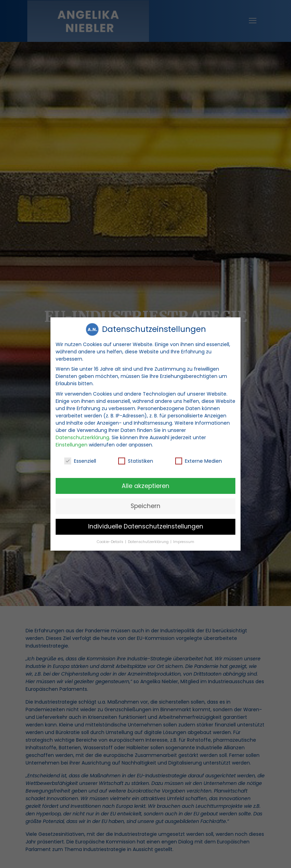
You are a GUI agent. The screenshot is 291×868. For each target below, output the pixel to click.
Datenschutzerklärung (82, 435)
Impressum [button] (184, 540)
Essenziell (80, 459)
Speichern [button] (145, 504)
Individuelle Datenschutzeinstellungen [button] (146, 525)
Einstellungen (72, 443)
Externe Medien (199, 459)
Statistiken (136, 459)
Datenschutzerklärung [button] (149, 540)
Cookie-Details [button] (111, 540)
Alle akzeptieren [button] (145, 484)
